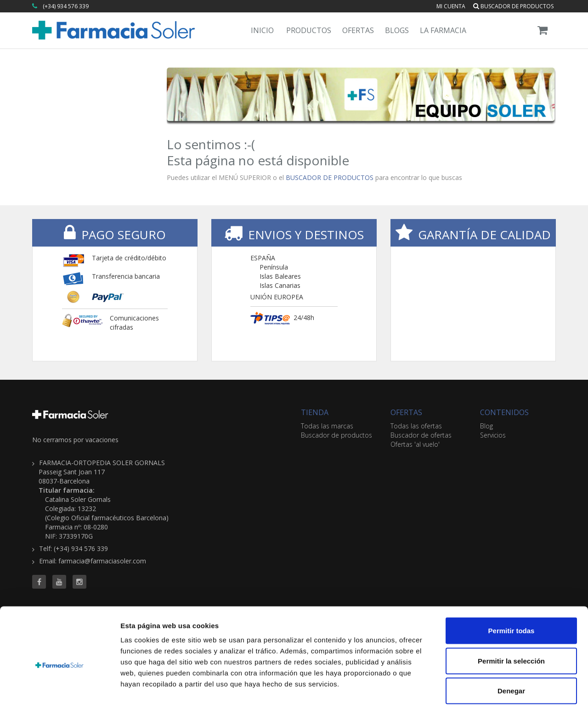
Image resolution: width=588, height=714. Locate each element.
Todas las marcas (327, 426)
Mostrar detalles (497, 696)
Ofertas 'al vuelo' (415, 444)
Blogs (397, 30)
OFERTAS (406, 412)
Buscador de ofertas (421, 435)
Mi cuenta (451, 6)
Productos (309, 30)
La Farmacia (443, 30)
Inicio (262, 30)
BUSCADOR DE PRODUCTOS (330, 177)
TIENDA (315, 412)
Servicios (493, 435)
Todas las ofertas (416, 426)
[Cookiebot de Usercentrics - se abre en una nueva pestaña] (59, 696)
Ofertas (358, 30)
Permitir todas (512, 593)
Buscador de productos (513, 6)
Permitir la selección (511, 624)
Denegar (511, 654)
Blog (486, 426)
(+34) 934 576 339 (66, 6)
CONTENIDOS (504, 412)
